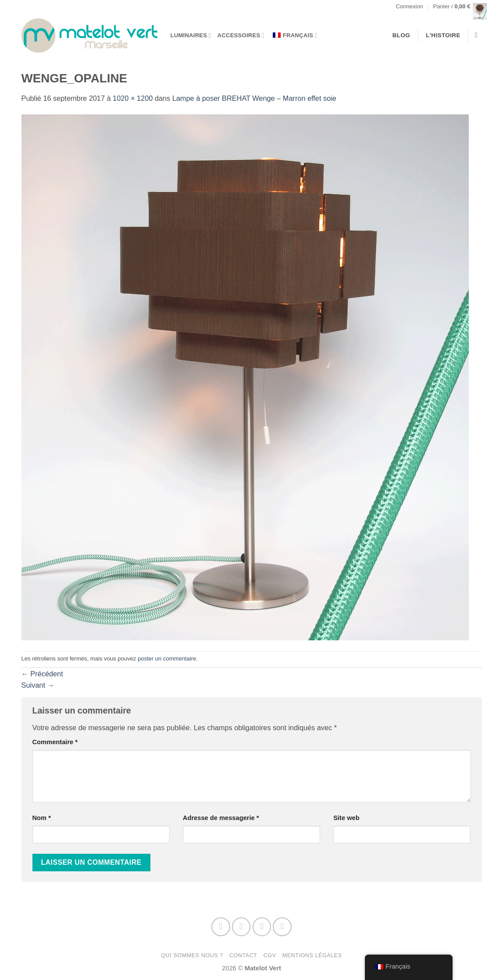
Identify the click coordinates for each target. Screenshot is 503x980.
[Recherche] (478, 35)
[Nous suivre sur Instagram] (241, 927)
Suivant (38, 685)
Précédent (42, 674)
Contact (243, 955)
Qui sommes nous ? (192, 955)
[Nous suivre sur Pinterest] (282, 927)
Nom (42, 818)
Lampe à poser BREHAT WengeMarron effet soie (254, 98)
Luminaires (191, 35)
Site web (346, 818)
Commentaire (55, 742)
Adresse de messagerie (221, 818)
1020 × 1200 (133, 98)
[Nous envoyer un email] (262, 927)
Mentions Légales (312, 955)
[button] (409, 7)
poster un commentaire (167, 659)
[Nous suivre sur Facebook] (221, 927)
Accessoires (241, 35)
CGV (270, 955)
